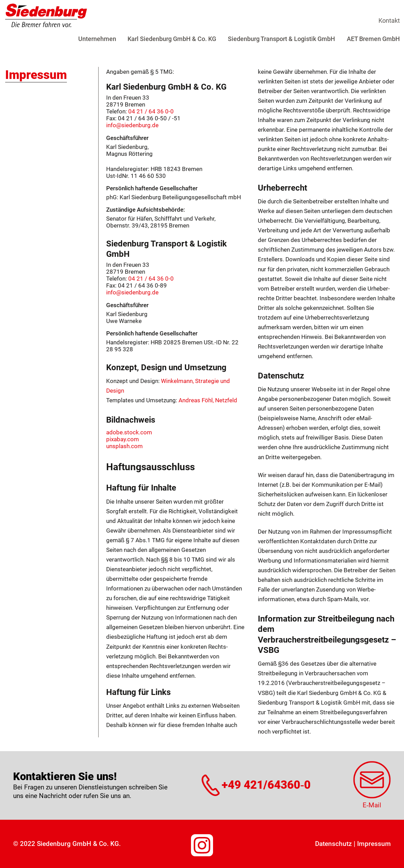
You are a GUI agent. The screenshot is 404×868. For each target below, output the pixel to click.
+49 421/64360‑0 (266, 785)
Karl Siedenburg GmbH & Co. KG (172, 39)
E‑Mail (372, 805)
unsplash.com (124, 446)
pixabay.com (123, 439)
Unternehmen (97, 39)
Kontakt (389, 21)
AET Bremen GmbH (373, 39)
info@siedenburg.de (132, 125)
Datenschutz (334, 844)
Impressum (374, 844)
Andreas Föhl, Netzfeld (208, 400)
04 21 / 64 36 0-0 (151, 111)
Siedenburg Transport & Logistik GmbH (281, 39)
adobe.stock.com (129, 432)
